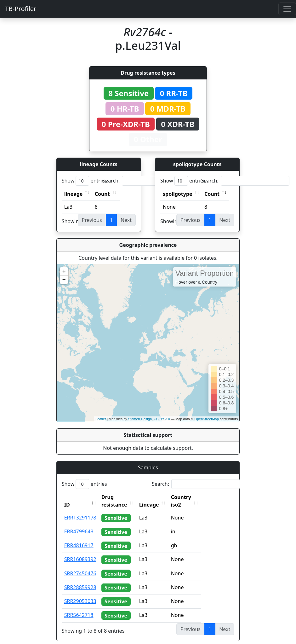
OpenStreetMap (207, 419)
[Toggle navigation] (287, 9)
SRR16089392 (80, 552)
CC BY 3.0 (162, 419)
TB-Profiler (21, 9)
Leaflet (101, 419)
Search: (146, 181)
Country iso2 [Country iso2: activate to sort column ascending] (201, 497)
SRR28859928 (80, 580)
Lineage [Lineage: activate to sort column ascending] (163, 497)
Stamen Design (140, 419)
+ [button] (64, 271)
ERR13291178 (80, 510)
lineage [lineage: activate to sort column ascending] (74, 194)
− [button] (64, 280)
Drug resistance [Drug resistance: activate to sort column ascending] (121, 497)
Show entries (84, 181)
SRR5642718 (79, 607)
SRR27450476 (80, 566)
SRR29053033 (80, 594)
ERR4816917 (79, 538)
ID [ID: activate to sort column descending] (67, 497)
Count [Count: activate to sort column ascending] (102, 194)
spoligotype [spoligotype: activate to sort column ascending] (178, 194)
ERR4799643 (79, 524)
